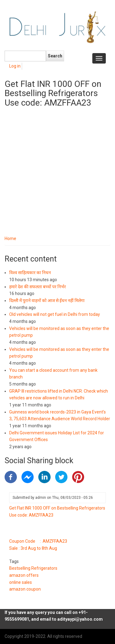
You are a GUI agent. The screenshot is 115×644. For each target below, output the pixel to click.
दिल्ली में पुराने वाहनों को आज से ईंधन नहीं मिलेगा (47, 301)
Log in (15, 66)
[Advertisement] (57, 175)
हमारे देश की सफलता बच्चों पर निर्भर (38, 287)
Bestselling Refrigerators (33, 568)
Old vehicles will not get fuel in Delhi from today (55, 314)
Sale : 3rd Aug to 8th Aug (33, 548)
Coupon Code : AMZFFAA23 (38, 541)
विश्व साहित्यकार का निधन (30, 273)
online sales (21, 582)
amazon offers (24, 575)
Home (10, 239)
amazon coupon (25, 589)
